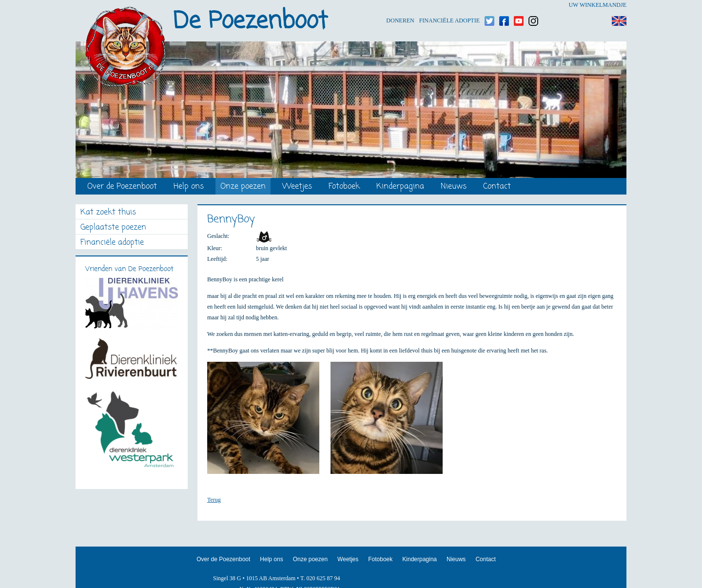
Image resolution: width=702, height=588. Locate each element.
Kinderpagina (400, 187)
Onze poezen (243, 187)
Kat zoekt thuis (108, 213)
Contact (497, 187)
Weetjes (297, 187)
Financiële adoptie (449, 5)
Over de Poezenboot (122, 187)
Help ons (189, 187)
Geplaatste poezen (113, 228)
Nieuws (454, 187)
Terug (214, 500)
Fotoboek (344, 187)
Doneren (400, 5)
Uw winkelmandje (597, 5)
